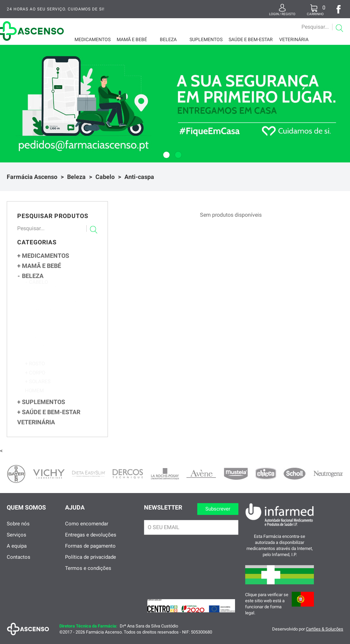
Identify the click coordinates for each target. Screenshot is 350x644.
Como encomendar (87, 529)
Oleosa (45, 331)
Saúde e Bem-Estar (251, 39)
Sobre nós (18, 529)
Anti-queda (44, 294)
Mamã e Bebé (132, 39)
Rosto (35, 371)
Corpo (35, 380)
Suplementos (206, 39)
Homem (34, 397)
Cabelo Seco (46, 339)
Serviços (17, 540)
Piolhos (41, 301)
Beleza (168, 39)
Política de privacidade (91, 562)
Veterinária (294, 39)
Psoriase (42, 362)
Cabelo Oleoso (48, 347)
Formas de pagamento (90, 551)
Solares (38, 388)
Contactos (19, 562)
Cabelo (105, 177)
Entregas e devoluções (91, 540)
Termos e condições (88, 573)
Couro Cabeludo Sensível (60, 309)
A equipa (17, 551)
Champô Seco (47, 354)
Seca (42, 325)
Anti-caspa (139, 177)
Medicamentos (93, 39)
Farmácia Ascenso (32, 177)
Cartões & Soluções (325, 634)
